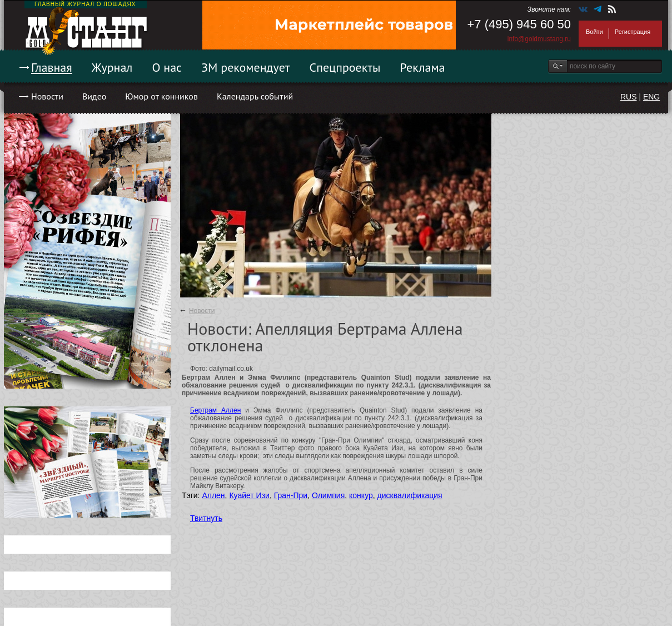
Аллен (213, 495)
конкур (361, 495)
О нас (167, 67)
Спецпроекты (345, 67)
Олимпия (328, 495)
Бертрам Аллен (215, 410)
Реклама (423, 67)
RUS (629, 97)
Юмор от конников (161, 96)
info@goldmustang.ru (539, 39)
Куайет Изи (249, 495)
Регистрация (633, 32)
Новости (47, 96)
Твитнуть (206, 518)
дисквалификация (410, 495)
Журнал (112, 67)
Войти (594, 32)
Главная (52, 67)
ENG (651, 97)
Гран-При (291, 495)
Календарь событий (255, 96)
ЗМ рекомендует (246, 67)
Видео (94, 96)
